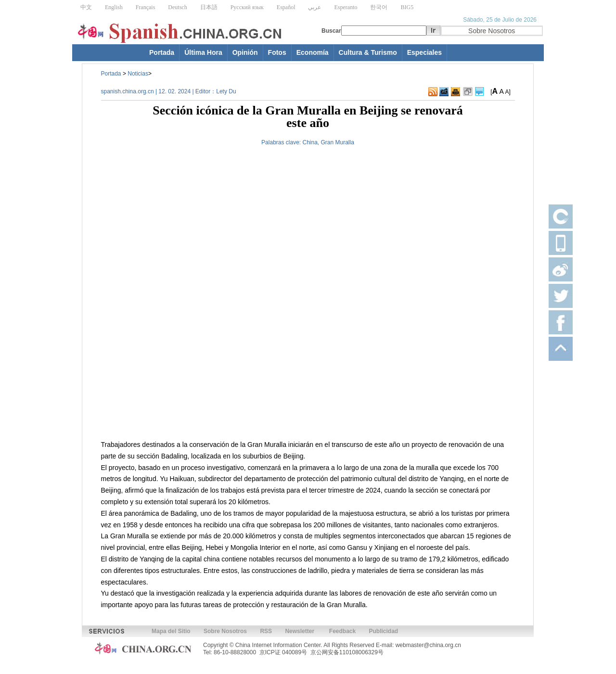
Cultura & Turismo (368, 52)
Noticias (138, 74)
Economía (313, 52)
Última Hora (203, 52)
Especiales (424, 52)
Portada (162, 52)
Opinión (245, 52)
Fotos (277, 52)
